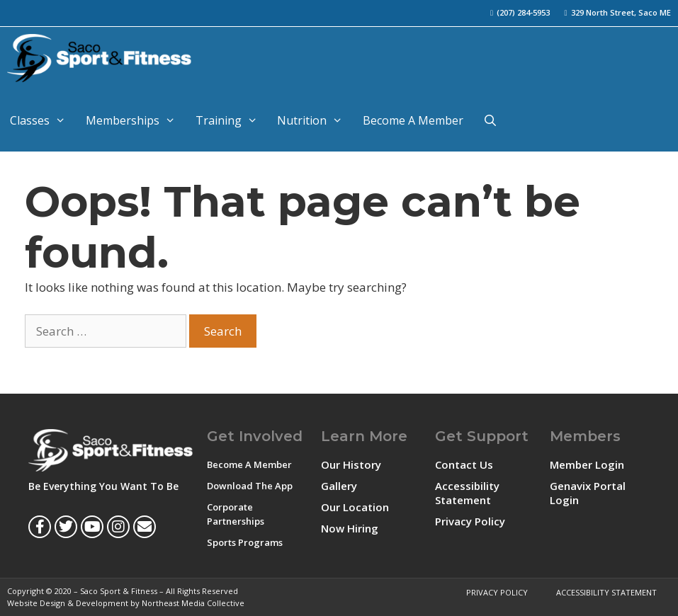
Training (232, 120)
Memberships (136, 120)
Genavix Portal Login (588, 493)
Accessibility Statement (467, 493)
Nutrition (315, 120)
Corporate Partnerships (236, 514)
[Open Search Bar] (491, 120)
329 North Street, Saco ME (621, 12)
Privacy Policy (470, 521)
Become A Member (413, 120)
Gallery (339, 486)
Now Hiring (350, 528)
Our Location (355, 507)
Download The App (250, 486)
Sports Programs (245, 542)
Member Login (587, 464)
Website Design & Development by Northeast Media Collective (126, 603)
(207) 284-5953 (523, 12)
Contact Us (464, 464)
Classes (43, 120)
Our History (351, 464)
